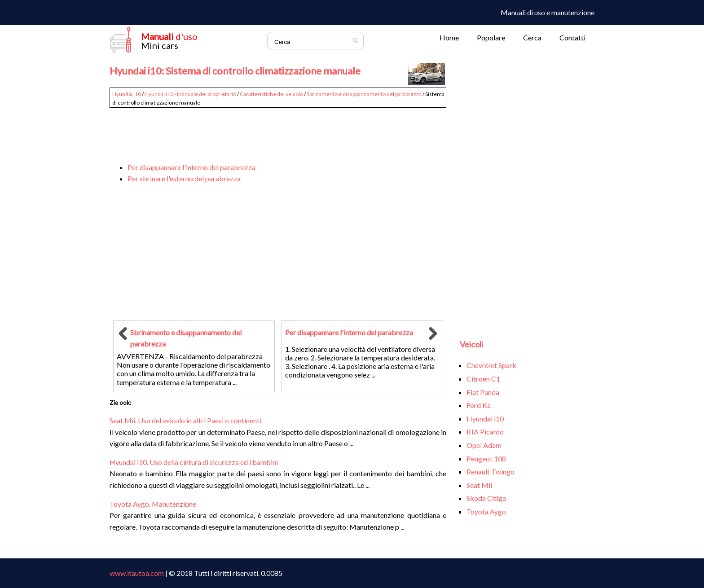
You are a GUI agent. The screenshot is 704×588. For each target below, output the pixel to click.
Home (449, 37)
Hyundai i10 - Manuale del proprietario (190, 94)
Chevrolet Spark (491, 365)
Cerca (532, 37)
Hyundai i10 (127, 94)
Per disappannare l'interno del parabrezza (191, 167)
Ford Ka (479, 405)
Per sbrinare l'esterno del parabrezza (184, 178)
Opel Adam (484, 445)
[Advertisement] (278, 131)
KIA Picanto (485, 432)
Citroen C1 (483, 379)
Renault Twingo (491, 472)
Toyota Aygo (486, 511)
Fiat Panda (483, 392)
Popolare (491, 37)
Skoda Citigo (486, 498)
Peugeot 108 (486, 459)
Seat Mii (479, 485)
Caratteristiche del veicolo (271, 94)
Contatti (572, 37)
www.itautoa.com (137, 573)
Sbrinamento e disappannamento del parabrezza (364, 94)
